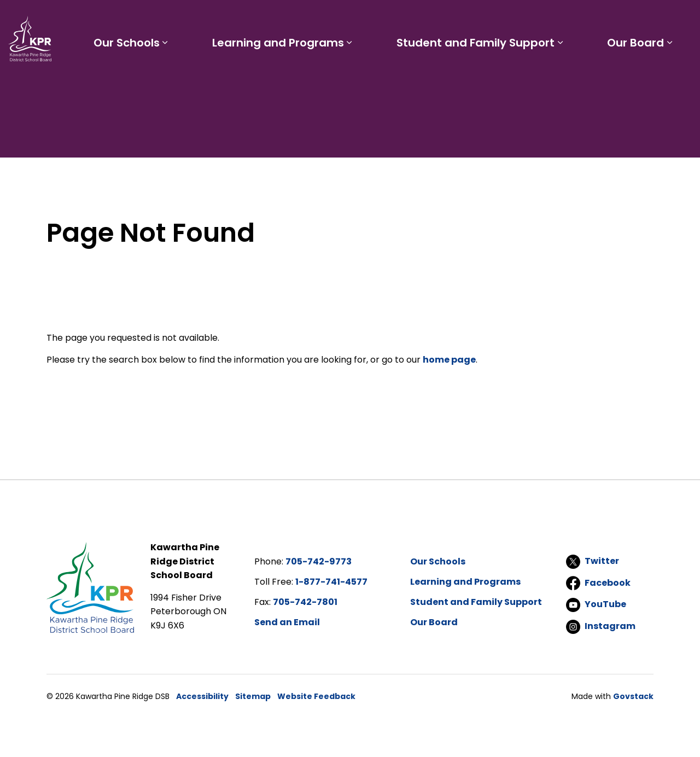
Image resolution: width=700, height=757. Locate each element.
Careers (474, 19)
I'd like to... (623, 20)
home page (449, 360)
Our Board (642, 81)
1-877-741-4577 (331, 582)
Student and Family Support (494, 81)
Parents (401, 19)
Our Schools (169, 81)
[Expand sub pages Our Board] (676, 81)
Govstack (633, 696)
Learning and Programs (309, 81)
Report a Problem (537, 19)
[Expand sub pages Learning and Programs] (380, 81)
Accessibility (202, 696)
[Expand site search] (681, 20)
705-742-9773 (319, 561)
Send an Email (287, 622)
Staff (437, 19)
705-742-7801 (305, 602)
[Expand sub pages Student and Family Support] (579, 81)
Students (355, 19)
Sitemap (253, 696)
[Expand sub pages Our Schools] (208, 81)
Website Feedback (316, 696)
